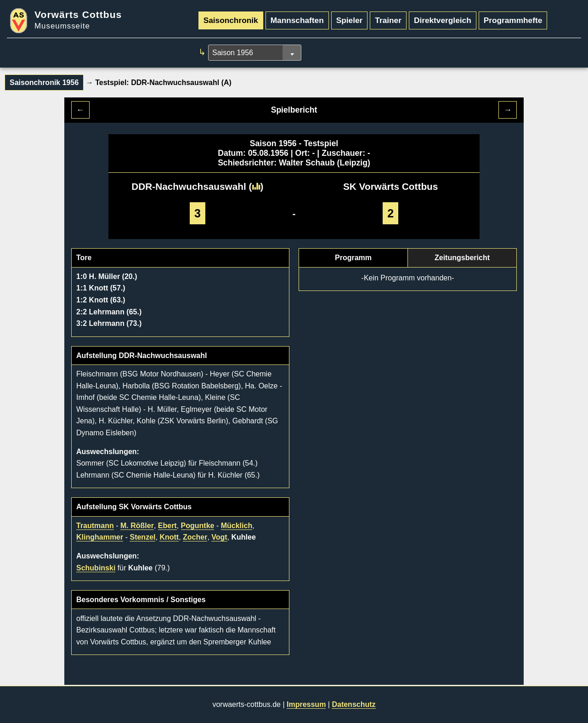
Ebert (167, 526)
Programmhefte (513, 20)
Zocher (195, 537)
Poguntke (198, 526)
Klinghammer (100, 537)
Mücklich (237, 526)
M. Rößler (137, 526)
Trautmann (95, 526)
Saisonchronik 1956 (44, 83)
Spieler (350, 20)
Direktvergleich (443, 20)
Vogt (219, 537)
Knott (169, 537)
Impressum (306, 704)
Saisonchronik (231, 20)
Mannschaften (297, 20)
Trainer (388, 20)
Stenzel (142, 537)
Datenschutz (353, 704)
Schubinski (96, 568)
